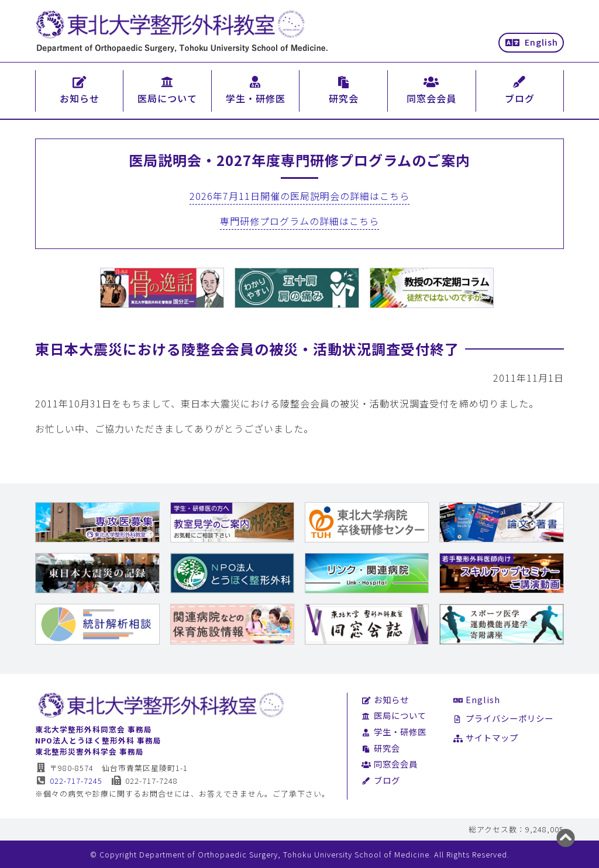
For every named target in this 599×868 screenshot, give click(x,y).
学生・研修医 (394, 732)
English (532, 42)
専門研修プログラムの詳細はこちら (299, 221)
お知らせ (385, 699)
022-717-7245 (69, 781)
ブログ (381, 780)
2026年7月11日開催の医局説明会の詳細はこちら (299, 196)
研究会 (381, 748)
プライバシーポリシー (503, 718)
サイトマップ (486, 737)
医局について (394, 715)
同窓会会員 (390, 764)
